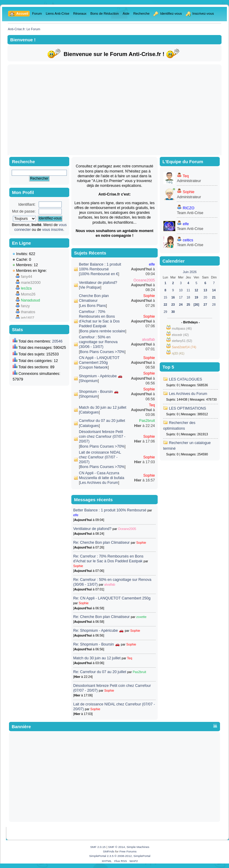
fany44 (27, 277)
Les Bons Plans (93, 306)
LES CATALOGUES (186, 379)
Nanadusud (31, 300)
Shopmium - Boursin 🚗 (99, 392)
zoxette (141, 617)
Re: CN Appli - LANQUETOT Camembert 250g (112, 598)
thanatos (28, 312)
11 (188, 290)
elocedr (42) (180, 335)
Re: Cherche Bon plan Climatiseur (102, 543)
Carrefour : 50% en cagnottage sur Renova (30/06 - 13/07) (98, 342)
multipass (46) (182, 328)
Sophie (149, 296)
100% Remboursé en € (99, 274)
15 (165, 297)
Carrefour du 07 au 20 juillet (102, 421)
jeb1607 (28, 318)
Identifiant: (27, 204)
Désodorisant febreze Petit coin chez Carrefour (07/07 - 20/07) (102, 437)
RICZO (189, 208)
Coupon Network (94, 367)
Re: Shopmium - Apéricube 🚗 (98, 631)
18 (188, 297)
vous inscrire (53, 230)
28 (214, 305)
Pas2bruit (147, 421)
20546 (57, 341)
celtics (188, 240)
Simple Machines (138, 847)
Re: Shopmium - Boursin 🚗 (96, 644)
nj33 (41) (178, 353)
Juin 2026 (190, 272)
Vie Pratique (90, 287)
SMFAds (109, 851)
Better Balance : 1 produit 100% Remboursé (110, 510)
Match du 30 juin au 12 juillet (103, 408)
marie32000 (31, 283)
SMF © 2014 (117, 847)
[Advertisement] (115, 110)
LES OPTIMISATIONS (188, 408)
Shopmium (89, 381)
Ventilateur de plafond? (98, 283)
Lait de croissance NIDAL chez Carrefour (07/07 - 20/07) (100, 457)
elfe (152, 264)
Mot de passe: (24, 211)
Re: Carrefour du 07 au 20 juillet (100, 672)
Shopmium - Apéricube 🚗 (101, 376)
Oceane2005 (144, 280)
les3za (26, 288)
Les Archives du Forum (99, 483)
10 (181, 290)
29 (165, 312)
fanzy (25, 306)
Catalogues (89, 412)
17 (181, 297)
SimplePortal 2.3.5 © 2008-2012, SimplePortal (120, 856)
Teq (152, 405)
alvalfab (149, 340)
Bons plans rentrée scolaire (103, 331)
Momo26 (28, 294)
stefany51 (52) (182, 341)
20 (205, 297)
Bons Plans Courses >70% (102, 352)
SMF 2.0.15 (98, 847)
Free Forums (128, 851)
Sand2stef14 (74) (184, 347)
